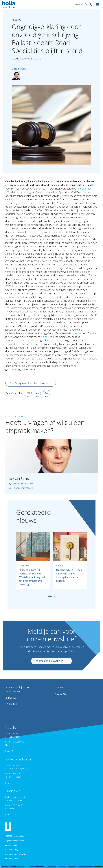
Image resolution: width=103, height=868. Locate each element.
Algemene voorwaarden (15, 841)
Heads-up (61, 694)
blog (74, 333)
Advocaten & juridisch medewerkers (18, 689)
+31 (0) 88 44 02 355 (21, 486)
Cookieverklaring (12, 850)
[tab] (50, 599)
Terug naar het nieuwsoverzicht (31, 383)
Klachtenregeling (12, 859)
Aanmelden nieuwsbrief (51, 663)
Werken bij (12, 704)
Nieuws (59, 687)
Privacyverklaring (12, 845)
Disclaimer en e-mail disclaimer (17, 854)
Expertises (12, 698)
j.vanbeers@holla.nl (21, 490)
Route (10, 751)
